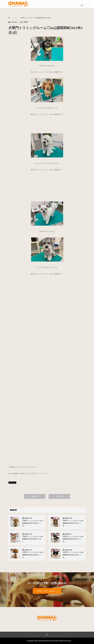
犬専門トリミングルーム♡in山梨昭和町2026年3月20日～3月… (33, 523)
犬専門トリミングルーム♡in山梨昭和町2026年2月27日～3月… (73, 539)
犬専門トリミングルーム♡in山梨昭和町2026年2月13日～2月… (73, 555)
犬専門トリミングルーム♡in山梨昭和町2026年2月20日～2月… (33, 555)
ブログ (25, 22)
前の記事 (35, 496)
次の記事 (59, 496)
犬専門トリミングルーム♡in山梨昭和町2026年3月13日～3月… (73, 523)
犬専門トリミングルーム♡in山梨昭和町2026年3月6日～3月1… (33, 539)
